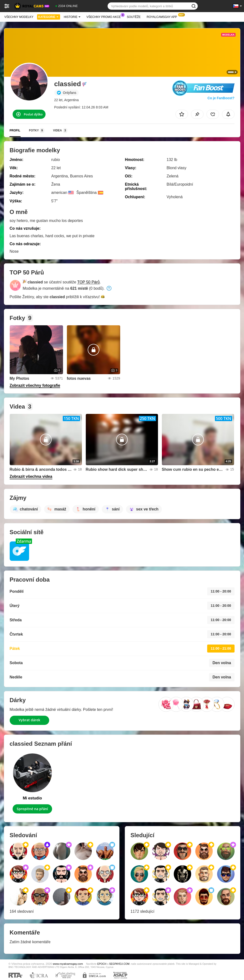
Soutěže (134, 17)
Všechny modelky (19, 17)
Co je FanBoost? (221, 98)
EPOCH (102, 964)
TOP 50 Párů (89, 282)
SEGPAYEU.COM (119, 964)
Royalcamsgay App (163, 16)
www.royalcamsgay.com (68, 964)
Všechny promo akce (105, 16)
